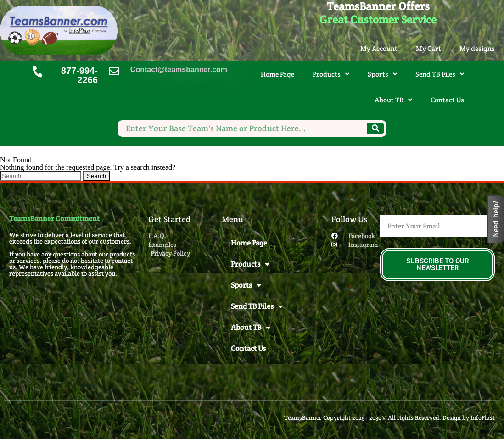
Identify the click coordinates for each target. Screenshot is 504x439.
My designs (477, 48)
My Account (379, 48)
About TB (393, 100)
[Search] (375, 128)
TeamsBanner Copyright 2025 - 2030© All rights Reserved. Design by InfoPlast (389, 418)
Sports (382, 74)
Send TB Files (440, 74)
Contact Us (447, 100)
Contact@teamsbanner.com (179, 69)
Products (331, 74)
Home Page (277, 74)
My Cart (428, 48)
